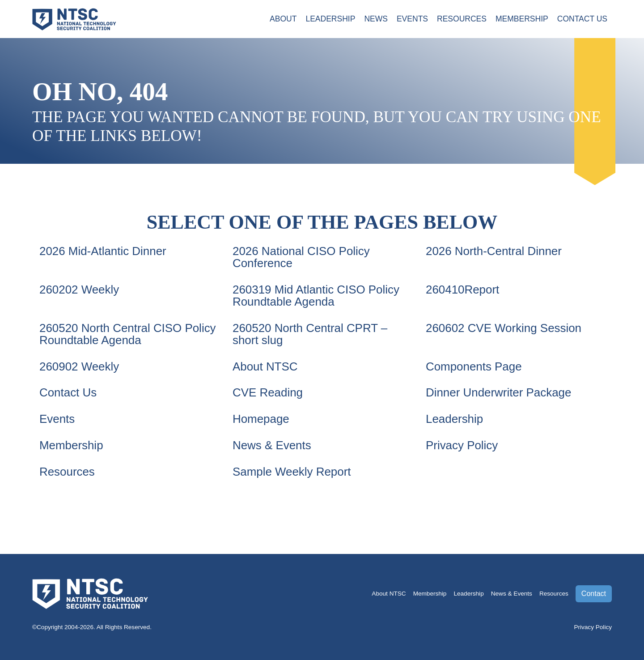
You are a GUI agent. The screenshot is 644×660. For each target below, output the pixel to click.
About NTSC (266, 365)
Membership (521, 19)
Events (411, 19)
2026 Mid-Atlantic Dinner (104, 251)
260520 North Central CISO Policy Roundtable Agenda (112, 333)
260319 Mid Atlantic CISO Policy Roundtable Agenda (318, 295)
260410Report (463, 289)
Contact (594, 591)
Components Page (475, 365)
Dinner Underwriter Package (500, 391)
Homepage (261, 417)
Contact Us (582, 19)
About (282, 19)
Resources (461, 19)
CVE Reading (268, 391)
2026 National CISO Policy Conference (302, 257)
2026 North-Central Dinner (495, 251)
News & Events (273, 443)
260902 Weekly (80, 365)
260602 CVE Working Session (505, 327)
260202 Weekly (80, 289)
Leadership (329, 19)
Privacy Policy (462, 443)
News (375, 19)
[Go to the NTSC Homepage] (74, 18)
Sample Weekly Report (293, 469)
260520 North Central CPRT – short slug (311, 333)
